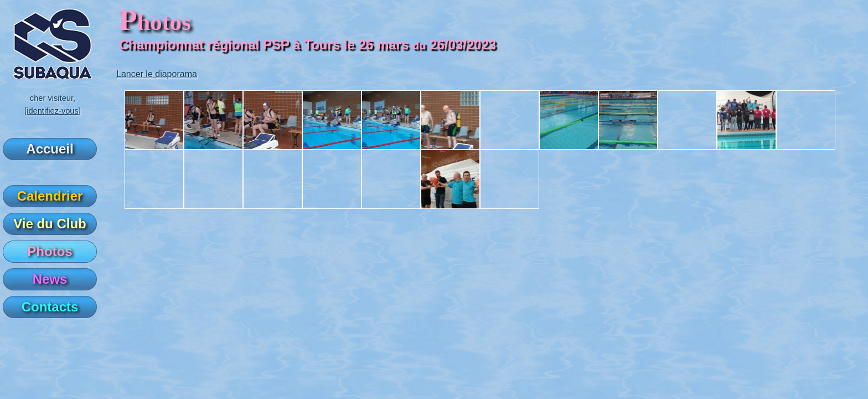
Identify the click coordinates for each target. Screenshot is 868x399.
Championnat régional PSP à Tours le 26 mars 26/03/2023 (308, 45)
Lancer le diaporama (157, 74)
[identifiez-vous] (53, 111)
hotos (155, 22)
